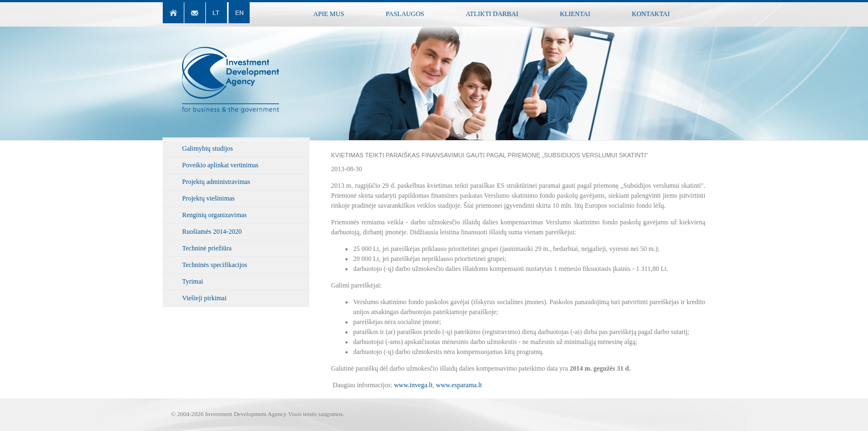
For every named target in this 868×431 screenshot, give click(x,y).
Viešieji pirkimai (204, 298)
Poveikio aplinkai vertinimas (220, 165)
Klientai (575, 14)
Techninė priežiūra (207, 248)
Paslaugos (405, 14)
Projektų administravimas (216, 182)
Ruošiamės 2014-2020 (212, 232)
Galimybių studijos (208, 148)
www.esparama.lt (459, 385)
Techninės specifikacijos (215, 265)
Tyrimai (193, 281)
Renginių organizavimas (215, 215)
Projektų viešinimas (208, 198)
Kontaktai (651, 14)
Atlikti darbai (492, 14)
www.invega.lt (414, 385)
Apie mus (329, 14)
